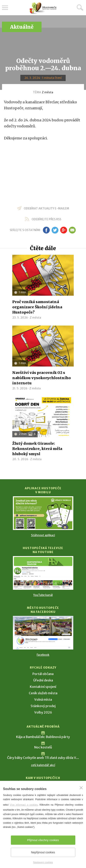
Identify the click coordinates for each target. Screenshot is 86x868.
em (72, 230)
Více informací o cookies (24, 805)
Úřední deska (43, 680)
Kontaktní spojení (43, 687)
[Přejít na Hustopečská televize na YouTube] (43, 573)
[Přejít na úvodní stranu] (43, 8)
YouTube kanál (43, 595)
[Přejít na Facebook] (43, 633)
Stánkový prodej (43, 706)
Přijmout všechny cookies (43, 840)
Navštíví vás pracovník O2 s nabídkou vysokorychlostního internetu (42, 378)
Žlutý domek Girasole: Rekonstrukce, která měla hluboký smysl (37, 449)
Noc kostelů (43, 747)
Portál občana (43, 674)
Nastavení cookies (43, 862)
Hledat (80, 7)
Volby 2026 (43, 712)
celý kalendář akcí (43, 765)
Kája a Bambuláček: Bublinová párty (43, 737)
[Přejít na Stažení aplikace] (43, 513)
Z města (48, 92)
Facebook (43, 655)
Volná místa (43, 699)
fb (46, 230)
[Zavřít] (81, 788)
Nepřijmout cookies (43, 852)
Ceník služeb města (43, 693)
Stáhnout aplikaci (43, 535)
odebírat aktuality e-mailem (46, 208)
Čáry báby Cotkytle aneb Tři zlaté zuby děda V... (43, 758)
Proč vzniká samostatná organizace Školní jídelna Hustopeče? (37, 307)
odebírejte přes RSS (46, 219)
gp (64, 230)
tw (55, 230)
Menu (5, 8)
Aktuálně (22, 27)
